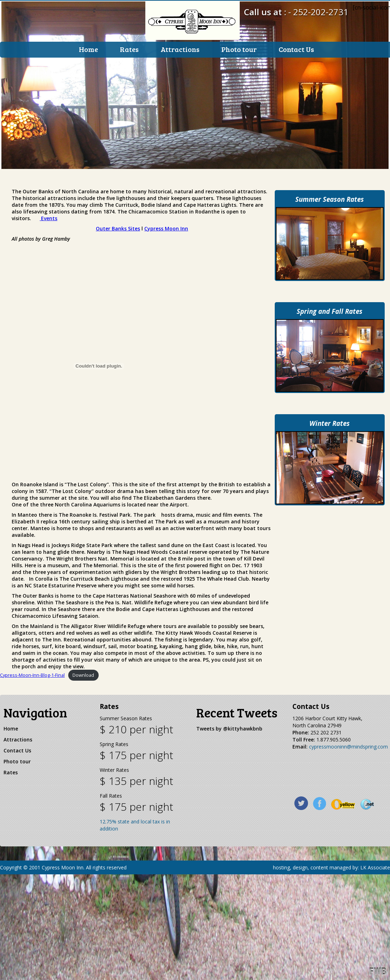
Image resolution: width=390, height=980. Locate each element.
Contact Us (296, 49)
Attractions (180, 49)
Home (88, 49)
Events (48, 224)
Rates (129, 49)
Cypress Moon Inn (166, 234)
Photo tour (239, 49)
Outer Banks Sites (118, 234)
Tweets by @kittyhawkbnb (229, 735)
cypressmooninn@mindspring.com (348, 753)
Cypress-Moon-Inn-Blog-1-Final (32, 681)
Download (83, 681)
